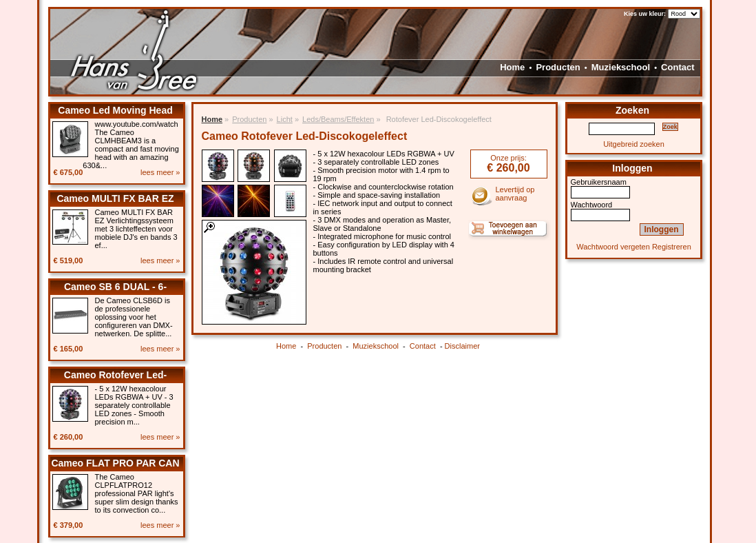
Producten (558, 67)
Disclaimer (462, 346)
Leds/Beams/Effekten (338, 119)
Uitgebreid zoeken (634, 144)
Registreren (672, 247)
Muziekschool (621, 67)
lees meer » (160, 172)
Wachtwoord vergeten (613, 247)
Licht (285, 119)
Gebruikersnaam (599, 182)
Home (512, 67)
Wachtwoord (592, 205)
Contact (678, 67)
